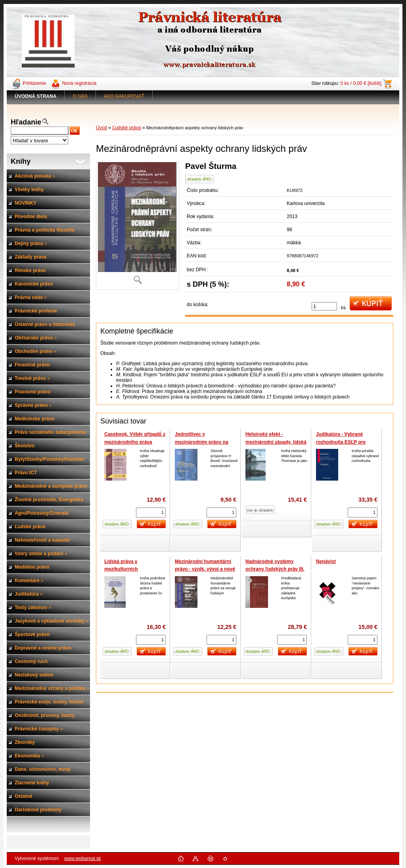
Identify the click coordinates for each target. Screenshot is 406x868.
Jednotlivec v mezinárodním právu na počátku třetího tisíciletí (202, 442)
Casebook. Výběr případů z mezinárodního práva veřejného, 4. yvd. (135, 442)
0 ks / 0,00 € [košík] (361, 83)
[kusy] (324, 306)
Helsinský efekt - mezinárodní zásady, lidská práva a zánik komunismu (276, 442)
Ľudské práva (126, 128)
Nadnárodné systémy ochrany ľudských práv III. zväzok (275, 569)
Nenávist (326, 561)
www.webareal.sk (83, 858)
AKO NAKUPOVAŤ (124, 96)
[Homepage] (36, 96)
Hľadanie (26, 122)
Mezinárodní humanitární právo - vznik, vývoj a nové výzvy (205, 569)
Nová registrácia (79, 83)
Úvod (101, 128)
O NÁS (80, 96)
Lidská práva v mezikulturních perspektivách (121, 569)
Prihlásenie (34, 83)
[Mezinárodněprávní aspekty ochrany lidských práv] (138, 226)
